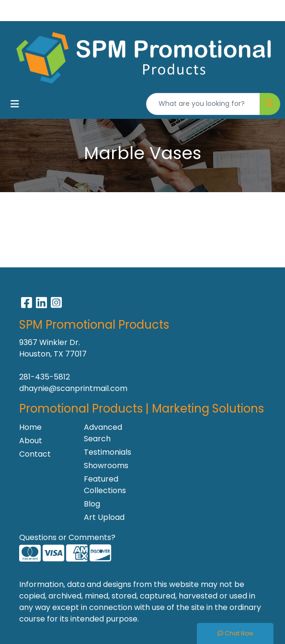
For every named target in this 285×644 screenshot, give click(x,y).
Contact (35, 454)
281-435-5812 (45, 377)
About (31, 441)
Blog (92, 504)
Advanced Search (103, 433)
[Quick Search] (203, 104)
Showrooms (106, 466)
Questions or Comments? (67, 537)
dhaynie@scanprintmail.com (73, 388)
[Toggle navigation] (15, 104)
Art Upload (104, 517)
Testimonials (108, 452)
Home (30, 427)
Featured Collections (105, 485)
